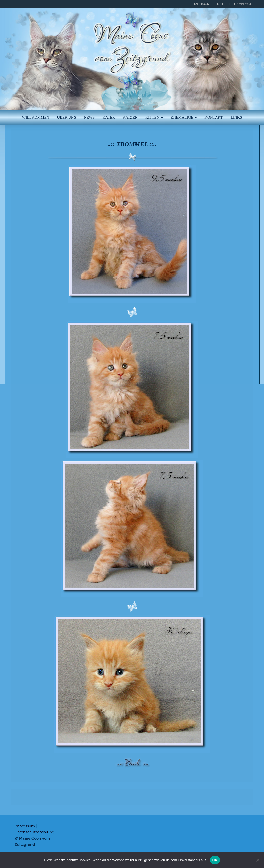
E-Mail (219, 4)
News (89, 117)
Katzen (130, 117)
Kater (109, 117)
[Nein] (258, 860)
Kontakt (214, 117)
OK (215, 860)
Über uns (67, 117)
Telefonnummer (242, 4)
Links (236, 117)
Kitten (154, 117)
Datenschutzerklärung (34, 832)
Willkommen (36, 117)
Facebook (201, 4)
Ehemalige (184, 117)
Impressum (25, 826)
